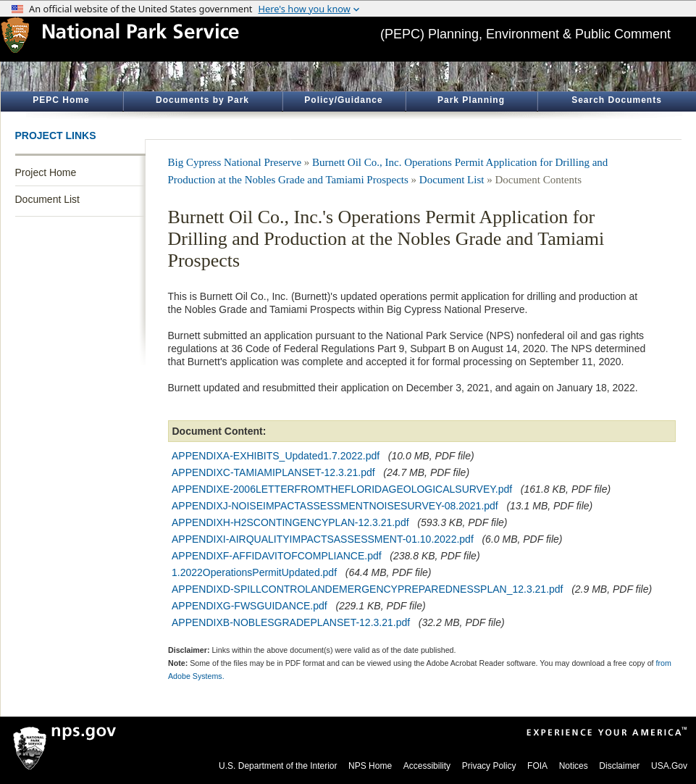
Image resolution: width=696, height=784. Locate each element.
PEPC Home (61, 100)
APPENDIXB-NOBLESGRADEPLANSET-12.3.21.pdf (291, 622)
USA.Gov (669, 766)
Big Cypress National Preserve (235, 162)
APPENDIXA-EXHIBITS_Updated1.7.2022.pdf (276, 456)
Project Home (46, 172)
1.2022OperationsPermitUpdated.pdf (254, 572)
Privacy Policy (489, 766)
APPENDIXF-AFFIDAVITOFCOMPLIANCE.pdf (277, 556)
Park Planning (471, 100)
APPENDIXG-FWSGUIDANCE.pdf (250, 606)
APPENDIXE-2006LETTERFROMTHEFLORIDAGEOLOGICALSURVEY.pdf (342, 489)
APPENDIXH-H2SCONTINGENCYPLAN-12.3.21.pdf (290, 522)
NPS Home (370, 766)
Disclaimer (619, 766)
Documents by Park (202, 100)
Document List (47, 199)
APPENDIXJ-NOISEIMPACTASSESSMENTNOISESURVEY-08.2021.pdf (335, 506)
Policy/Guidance (343, 100)
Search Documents (617, 100)
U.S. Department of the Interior (278, 766)
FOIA (537, 766)
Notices (574, 766)
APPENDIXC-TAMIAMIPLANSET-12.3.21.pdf (273, 472)
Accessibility (427, 766)
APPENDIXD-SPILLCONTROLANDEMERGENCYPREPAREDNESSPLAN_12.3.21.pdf (367, 589)
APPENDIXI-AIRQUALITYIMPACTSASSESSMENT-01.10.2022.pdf (323, 539)
